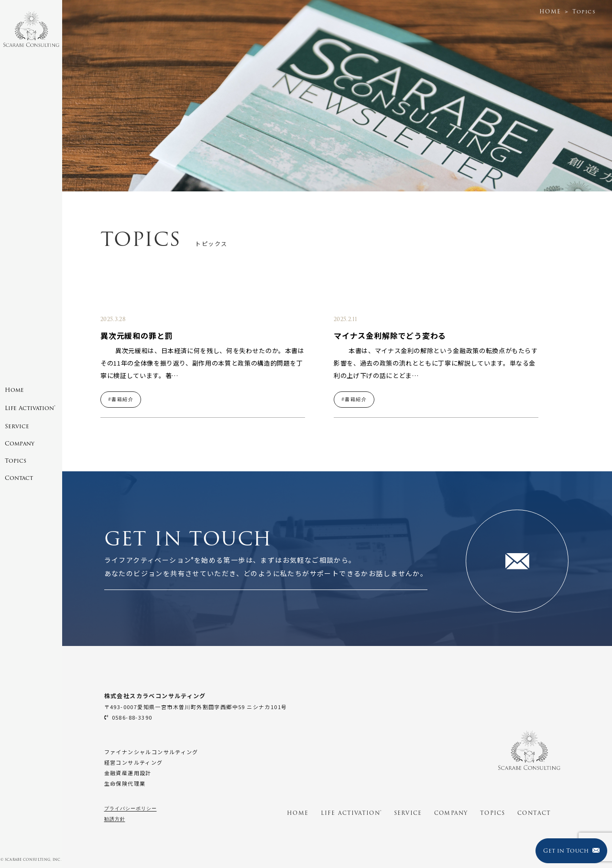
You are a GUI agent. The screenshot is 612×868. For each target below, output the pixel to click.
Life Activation (30, 408)
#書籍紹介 (121, 399)
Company (20, 443)
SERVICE (408, 813)
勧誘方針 (115, 819)
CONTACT (534, 813)
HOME (297, 813)
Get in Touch (571, 851)
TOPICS (492, 813)
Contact (19, 478)
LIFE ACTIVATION (351, 813)
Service (17, 426)
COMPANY (451, 813)
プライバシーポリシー (131, 808)
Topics (16, 461)
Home (14, 390)
